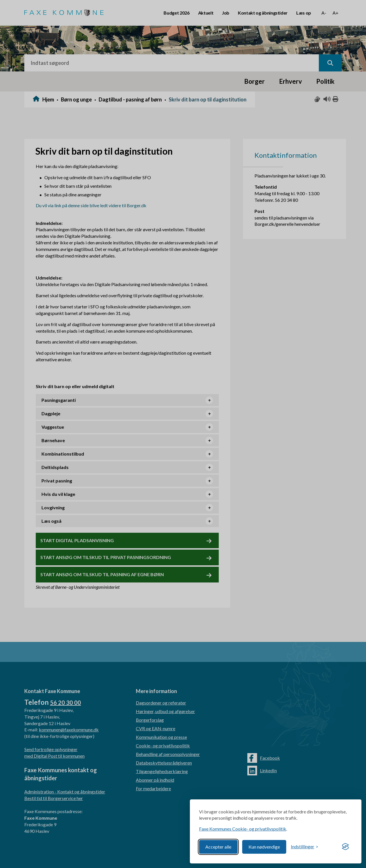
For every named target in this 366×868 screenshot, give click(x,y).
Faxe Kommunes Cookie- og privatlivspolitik (243, 829)
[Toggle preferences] (305, 847)
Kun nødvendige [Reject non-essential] (264, 847)
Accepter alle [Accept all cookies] (218, 847)
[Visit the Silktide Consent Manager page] (345, 847)
